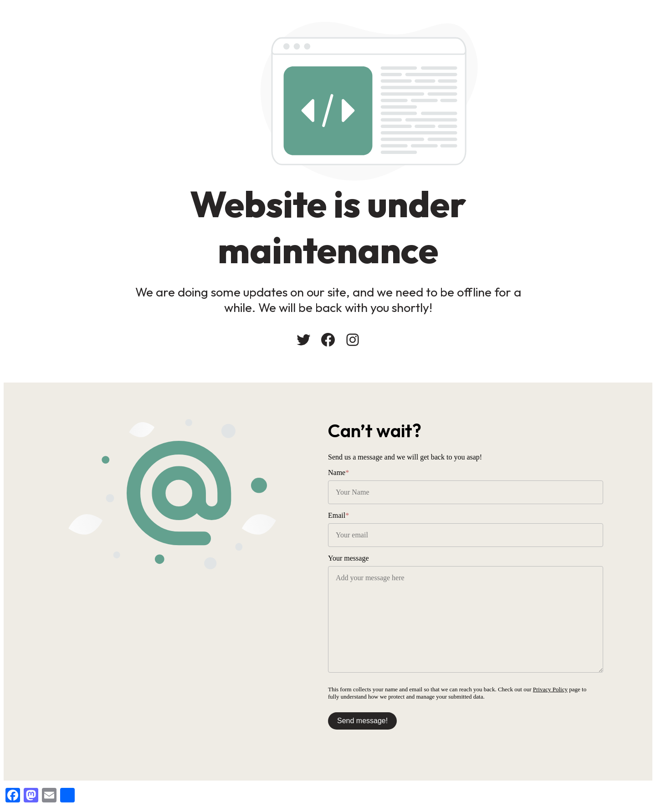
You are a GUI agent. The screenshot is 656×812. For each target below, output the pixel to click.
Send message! (362, 721)
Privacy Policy (550, 689)
